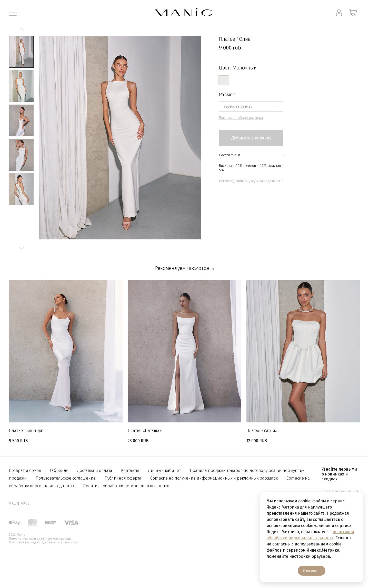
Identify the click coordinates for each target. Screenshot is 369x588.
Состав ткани (251, 155)
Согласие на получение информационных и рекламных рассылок (215, 478)
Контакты (130, 470)
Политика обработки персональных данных (126, 486)
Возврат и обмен (26, 470)
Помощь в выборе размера (241, 118)
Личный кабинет (164, 470)
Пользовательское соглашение (66, 478)
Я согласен (312, 571)
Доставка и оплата (95, 470)
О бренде (60, 470)
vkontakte (19, 503)
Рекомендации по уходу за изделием (251, 181)
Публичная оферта (123, 478)
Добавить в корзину (251, 138)
